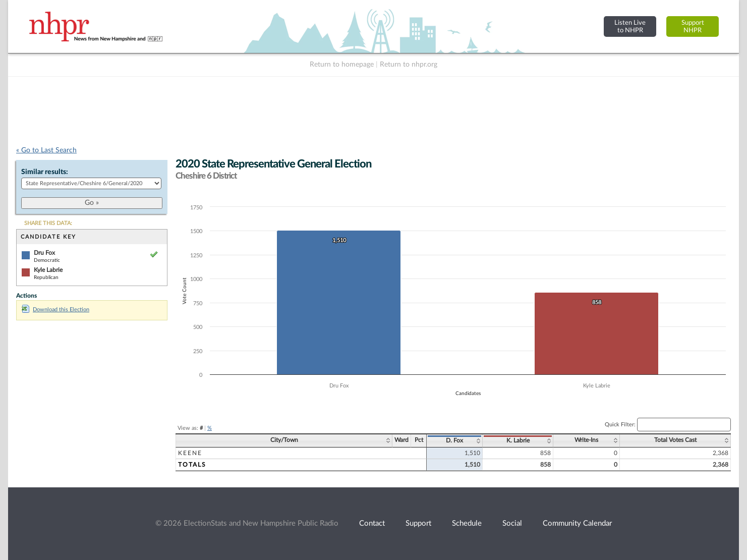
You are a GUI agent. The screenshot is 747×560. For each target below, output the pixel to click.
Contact (372, 523)
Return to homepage (342, 65)
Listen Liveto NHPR (630, 26)
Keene (190, 453)
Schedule (467, 523)
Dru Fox (44, 253)
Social (512, 523)
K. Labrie (518, 440)
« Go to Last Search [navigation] (46, 150)
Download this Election (55, 310)
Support (418, 523)
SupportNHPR (693, 26)
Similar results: (45, 172)
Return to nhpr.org (409, 65)
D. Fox (454, 440)
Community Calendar (577, 523)
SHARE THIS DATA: (48, 223)
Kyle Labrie (48, 270)
